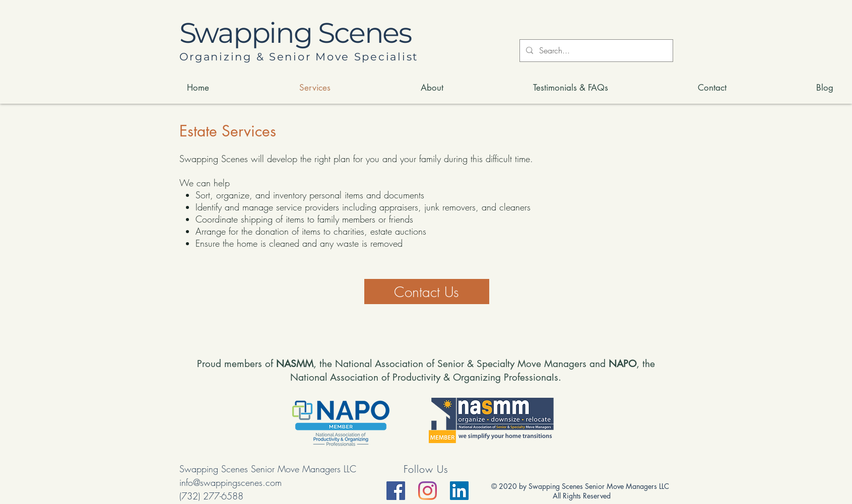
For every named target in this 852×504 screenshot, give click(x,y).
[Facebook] (396, 491)
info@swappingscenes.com (231, 482)
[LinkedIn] (459, 491)
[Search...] (595, 51)
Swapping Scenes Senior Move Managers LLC (268, 469)
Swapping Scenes (295, 33)
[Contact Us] (427, 292)
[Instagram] (428, 491)
